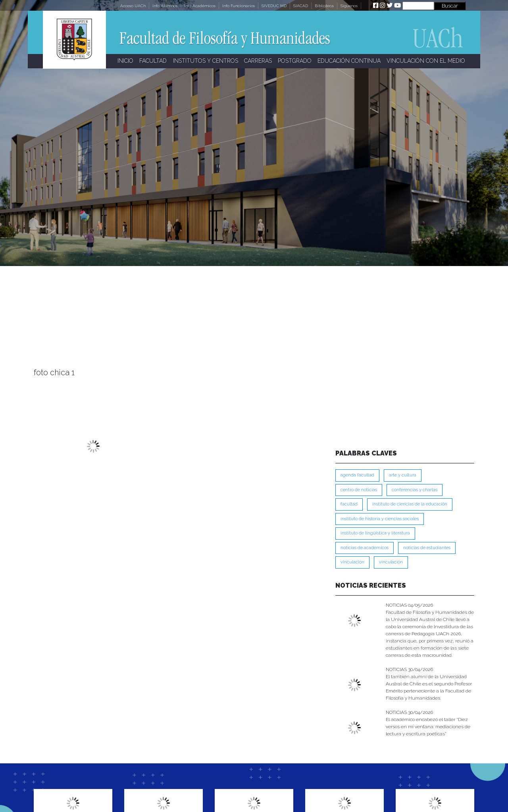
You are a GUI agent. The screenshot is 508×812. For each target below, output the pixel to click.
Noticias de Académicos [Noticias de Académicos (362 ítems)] (365, 548)
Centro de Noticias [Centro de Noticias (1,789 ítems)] (359, 490)
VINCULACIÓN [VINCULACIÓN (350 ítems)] (391, 562)
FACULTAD (153, 61)
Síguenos (349, 6)
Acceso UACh (133, 6)
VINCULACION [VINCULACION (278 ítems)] (352, 562)
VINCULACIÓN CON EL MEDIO (426, 61)
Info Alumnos (165, 6)
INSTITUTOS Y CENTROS (206, 61)
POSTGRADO (295, 61)
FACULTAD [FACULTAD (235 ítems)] (349, 504)
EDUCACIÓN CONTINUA (349, 61)
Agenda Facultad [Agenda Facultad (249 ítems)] (357, 475)
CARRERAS (258, 61)
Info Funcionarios (239, 6)
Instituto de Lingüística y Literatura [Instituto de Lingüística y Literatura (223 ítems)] (375, 533)
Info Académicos (200, 6)
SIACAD (301, 6)
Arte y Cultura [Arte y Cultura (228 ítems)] (403, 475)
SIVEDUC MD (274, 6)
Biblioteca (324, 6)
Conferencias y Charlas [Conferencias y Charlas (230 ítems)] (415, 490)
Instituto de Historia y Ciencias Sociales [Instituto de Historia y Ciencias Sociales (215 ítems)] (380, 519)
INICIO (125, 61)
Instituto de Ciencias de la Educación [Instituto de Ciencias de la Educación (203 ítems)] (410, 504)
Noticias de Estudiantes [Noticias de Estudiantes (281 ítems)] (427, 548)
